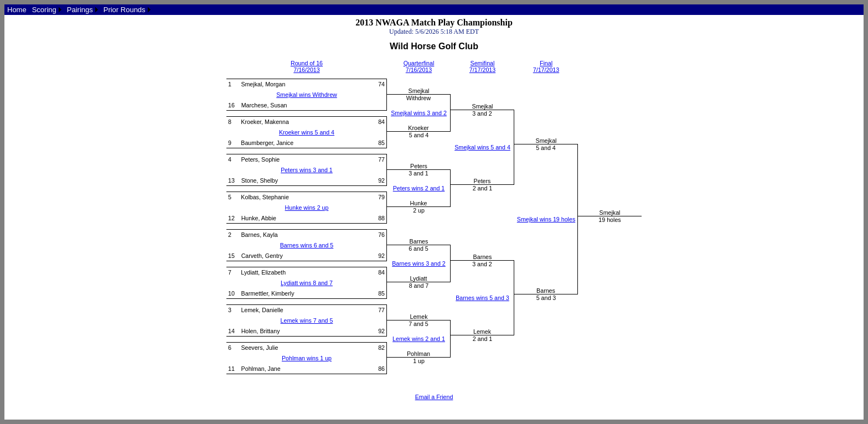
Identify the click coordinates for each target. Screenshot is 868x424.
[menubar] (79, 10)
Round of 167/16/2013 (307, 66)
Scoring (44, 10)
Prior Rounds (125, 10)
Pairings (80, 10)
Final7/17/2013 (546, 66)
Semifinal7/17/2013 (482, 66)
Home (17, 10)
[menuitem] (17, 10)
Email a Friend (434, 397)
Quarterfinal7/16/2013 (419, 66)
